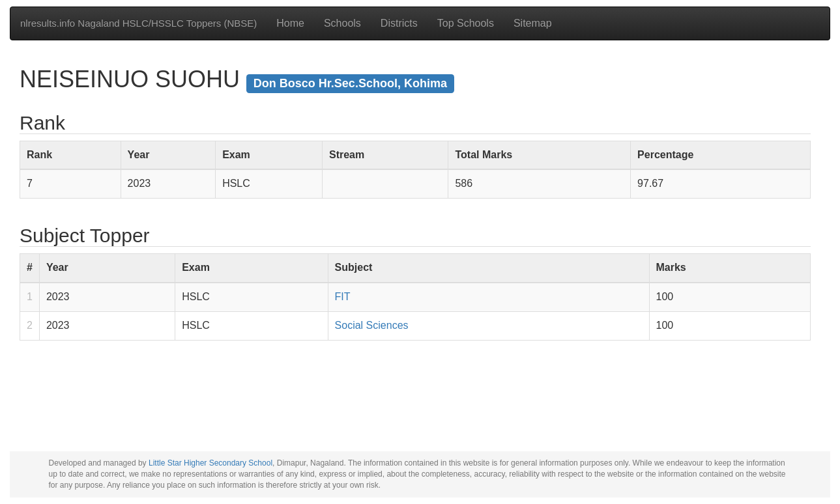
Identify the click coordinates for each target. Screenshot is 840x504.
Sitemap (533, 23)
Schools (342, 23)
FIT (343, 297)
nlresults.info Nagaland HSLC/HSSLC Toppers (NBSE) (138, 23)
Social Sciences (372, 325)
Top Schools (466, 23)
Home (290, 23)
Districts (399, 23)
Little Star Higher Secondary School (210, 463)
